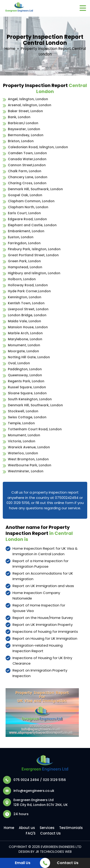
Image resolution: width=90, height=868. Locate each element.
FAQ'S (31, 833)
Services (47, 828)
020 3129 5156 (54, 780)
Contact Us (50, 833)
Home (10, 49)
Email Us (23, 863)
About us (27, 828)
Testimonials (71, 828)
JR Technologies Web (54, 852)
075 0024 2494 (26, 780)
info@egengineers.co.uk (34, 791)
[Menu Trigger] (83, 8)
